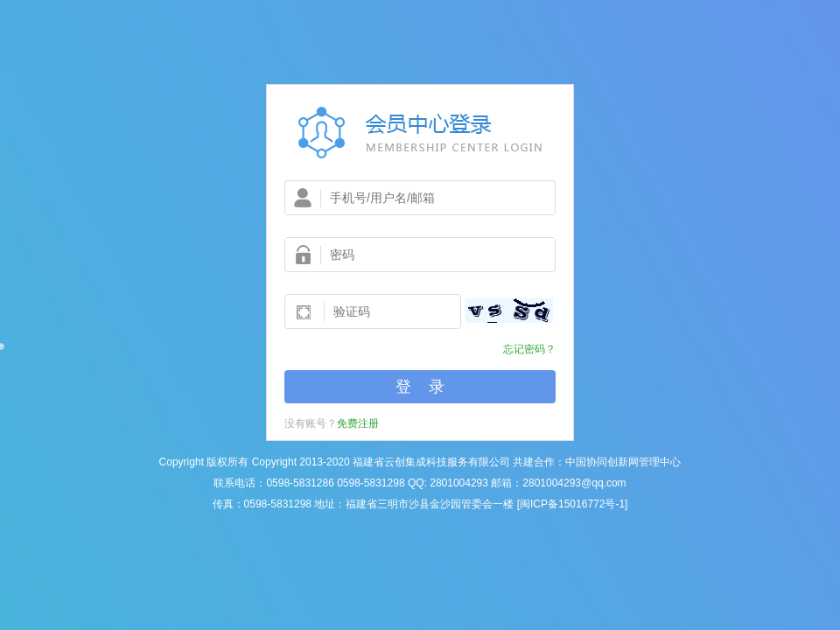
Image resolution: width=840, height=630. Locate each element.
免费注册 (358, 423)
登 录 (420, 387)
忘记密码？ (529, 349)
